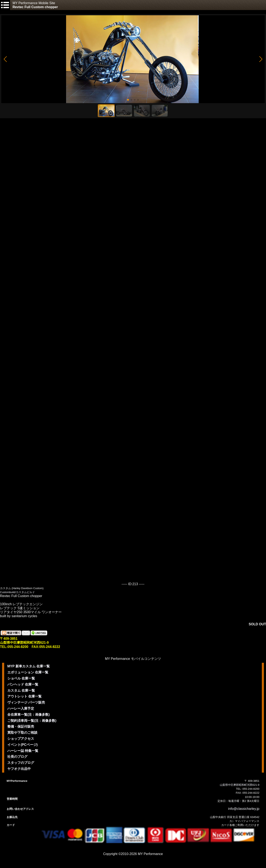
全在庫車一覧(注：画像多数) (29, 715)
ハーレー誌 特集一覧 (23, 751)
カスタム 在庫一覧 (21, 690)
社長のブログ (17, 757)
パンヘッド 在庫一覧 (23, 684)
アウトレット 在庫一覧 (24, 696)
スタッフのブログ (21, 763)
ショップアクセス (21, 739)
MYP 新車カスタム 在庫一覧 (29, 666)
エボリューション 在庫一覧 (28, 672)
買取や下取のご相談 (22, 733)
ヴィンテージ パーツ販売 (26, 702)
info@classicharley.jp (244, 809)
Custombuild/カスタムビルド (17, 592)
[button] (5, 59)
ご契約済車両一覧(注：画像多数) (32, 721)
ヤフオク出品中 (19, 769)
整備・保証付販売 (21, 726)
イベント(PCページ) (22, 745)
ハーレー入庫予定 (21, 708)
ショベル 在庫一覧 (21, 678)
